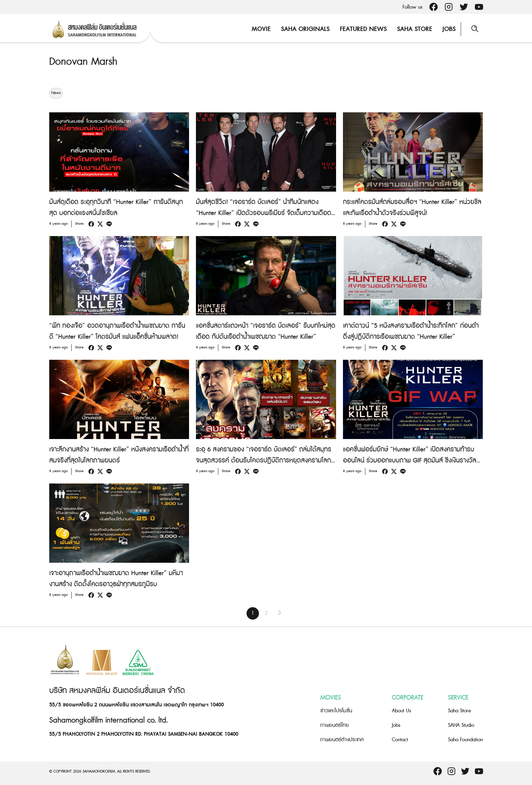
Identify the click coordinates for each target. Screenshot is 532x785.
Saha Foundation (465, 740)
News (56, 93)
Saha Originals (305, 29)
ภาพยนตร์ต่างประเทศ (342, 740)
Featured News (363, 29)
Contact (400, 740)
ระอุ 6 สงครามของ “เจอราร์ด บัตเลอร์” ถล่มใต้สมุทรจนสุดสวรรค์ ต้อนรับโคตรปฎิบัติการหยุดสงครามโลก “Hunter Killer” (264, 461)
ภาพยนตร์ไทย (335, 725)
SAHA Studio (461, 725)
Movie (261, 29)
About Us (401, 711)
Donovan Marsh (83, 62)
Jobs (449, 29)
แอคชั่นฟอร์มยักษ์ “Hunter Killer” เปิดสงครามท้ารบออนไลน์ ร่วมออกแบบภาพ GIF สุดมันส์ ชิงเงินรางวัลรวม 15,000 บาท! (410, 461)
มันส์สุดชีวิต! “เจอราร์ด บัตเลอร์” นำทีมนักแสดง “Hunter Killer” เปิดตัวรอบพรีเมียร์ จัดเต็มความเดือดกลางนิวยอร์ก (264, 213)
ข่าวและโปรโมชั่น (336, 711)
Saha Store (415, 29)
